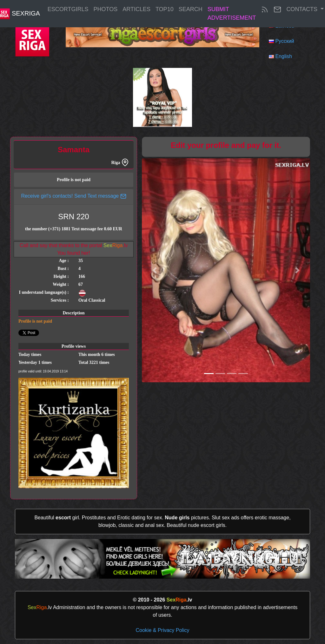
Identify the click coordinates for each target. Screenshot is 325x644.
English (283, 56)
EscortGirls (68, 9)
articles (136, 9)
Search (191, 9)
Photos (106, 9)
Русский (285, 41)
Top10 (165, 9)
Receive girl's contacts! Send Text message (73, 196)
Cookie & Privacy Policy (163, 630)
